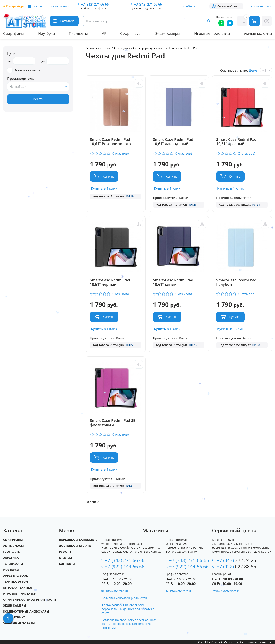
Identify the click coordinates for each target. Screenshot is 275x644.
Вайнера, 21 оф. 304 (93, 8)
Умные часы (13, 546)
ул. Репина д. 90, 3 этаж (146, 8)
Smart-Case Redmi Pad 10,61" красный (236, 142)
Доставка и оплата (75, 546)
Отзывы (65, 558)
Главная (91, 48)
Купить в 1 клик (104, 188)
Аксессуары (122, 48)
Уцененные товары (19, 623)
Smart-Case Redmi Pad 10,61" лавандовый (173, 142)
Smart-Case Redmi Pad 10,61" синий (173, 282)
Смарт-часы (131, 33)
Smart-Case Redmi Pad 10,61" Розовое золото (110, 142)
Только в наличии (24, 70)
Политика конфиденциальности (124, 598)
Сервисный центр (229, 6)
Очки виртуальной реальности (30, 599)
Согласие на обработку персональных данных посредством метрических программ (129, 624)
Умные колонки (258, 33)
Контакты (67, 564)
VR (104, 33)
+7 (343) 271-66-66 (189, 560)
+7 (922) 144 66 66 (125, 566)
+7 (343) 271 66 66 (125, 560)
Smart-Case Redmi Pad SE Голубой (239, 282)
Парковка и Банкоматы (79, 540)
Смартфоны (14, 33)
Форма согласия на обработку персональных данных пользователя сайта (128, 609)
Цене (253, 70)
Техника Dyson (15, 582)
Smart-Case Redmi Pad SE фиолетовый (113, 423)
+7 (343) (236, 560)
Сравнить (139, 83)
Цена (11, 54)
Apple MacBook (15, 576)
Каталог (105, 48)
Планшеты (78, 33)
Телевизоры (13, 564)
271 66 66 (95, 4)
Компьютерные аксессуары (26, 611)
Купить (108, 176)
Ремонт (65, 552)
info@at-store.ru (193, 6)
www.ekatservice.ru (227, 591)
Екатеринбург (15, 6)
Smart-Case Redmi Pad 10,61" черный (110, 282)
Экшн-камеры (168, 33)
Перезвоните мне (261, 6)
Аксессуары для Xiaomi (149, 48)
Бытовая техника (18, 587)
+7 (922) (236, 566)
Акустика (11, 558)
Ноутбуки (46, 33)
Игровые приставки (212, 33)
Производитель (21, 79)
